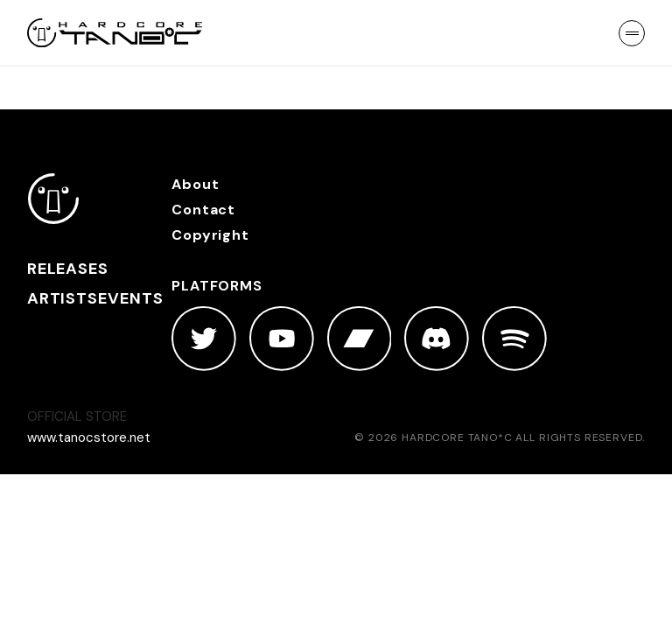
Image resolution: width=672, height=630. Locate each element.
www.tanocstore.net (89, 437)
